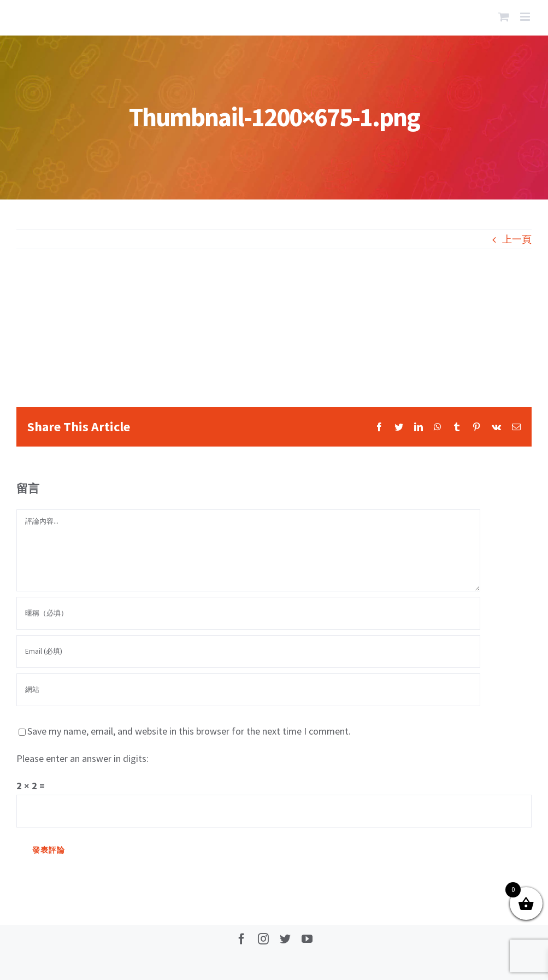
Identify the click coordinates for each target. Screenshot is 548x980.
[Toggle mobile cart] (504, 17)
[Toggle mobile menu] (526, 17)
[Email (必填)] (248, 652)
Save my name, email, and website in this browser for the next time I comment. (189, 731)
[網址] (248, 690)
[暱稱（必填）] (248, 613)
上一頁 (517, 239)
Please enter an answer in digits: (83, 758)
